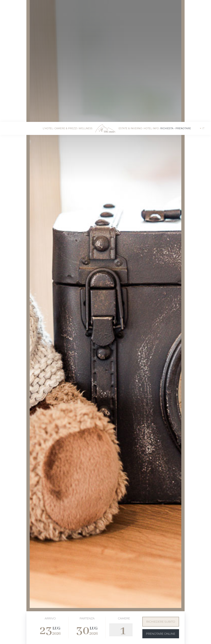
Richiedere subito (161, 547)
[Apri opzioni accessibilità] (7, 627)
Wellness (86, 7)
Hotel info (151, 7)
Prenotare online (161, 559)
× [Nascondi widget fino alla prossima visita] (11, 623)
